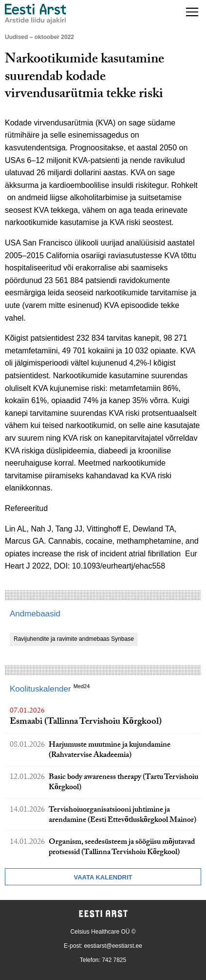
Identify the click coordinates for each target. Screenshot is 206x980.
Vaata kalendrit (103, 877)
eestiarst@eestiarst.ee (113, 946)
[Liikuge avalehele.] (36, 14)
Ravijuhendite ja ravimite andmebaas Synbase (74, 639)
